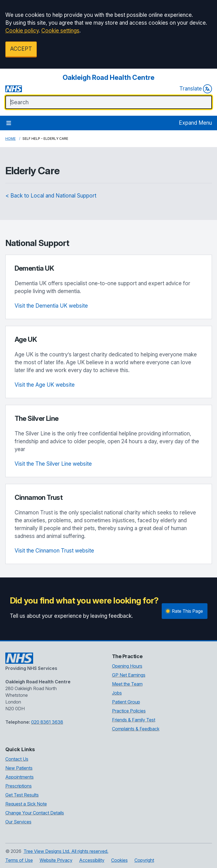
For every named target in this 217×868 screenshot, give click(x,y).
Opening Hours (127, 666)
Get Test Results (22, 795)
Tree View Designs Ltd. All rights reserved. (66, 851)
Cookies (119, 860)
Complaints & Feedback (136, 729)
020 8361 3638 (47, 722)
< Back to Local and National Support (51, 196)
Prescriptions (19, 786)
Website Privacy (56, 860)
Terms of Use (19, 860)
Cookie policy (22, 31)
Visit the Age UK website (45, 385)
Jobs (117, 693)
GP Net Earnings (129, 675)
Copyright (144, 860)
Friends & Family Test (134, 720)
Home (11, 139)
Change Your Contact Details (35, 813)
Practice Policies (129, 711)
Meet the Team (127, 684)
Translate (196, 89)
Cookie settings (60, 31)
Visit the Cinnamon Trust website (54, 551)
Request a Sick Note (26, 804)
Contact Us (17, 759)
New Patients (19, 768)
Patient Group (126, 702)
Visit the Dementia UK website (51, 306)
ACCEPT (21, 49)
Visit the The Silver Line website (53, 464)
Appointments (20, 777)
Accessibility (92, 860)
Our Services (18, 822)
